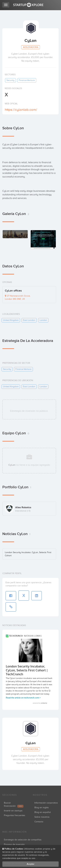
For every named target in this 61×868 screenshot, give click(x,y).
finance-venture (27, 80)
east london (29, 320)
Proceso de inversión (14, 844)
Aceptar (31, 864)
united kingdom (11, 320)
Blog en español (43, 812)
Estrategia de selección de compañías (23, 840)
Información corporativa (46, 803)
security (10, 80)
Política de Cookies (14, 849)
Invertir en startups (13, 811)
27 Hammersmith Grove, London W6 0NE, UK (18, 297)
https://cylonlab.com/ (21, 110)
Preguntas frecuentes (15, 815)
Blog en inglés (42, 808)
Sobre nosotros (42, 817)
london (43, 320)
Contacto (39, 822)
